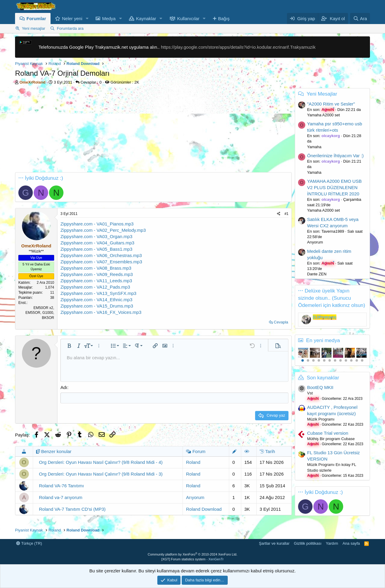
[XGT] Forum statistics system (193, 559)
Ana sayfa (351, 543)
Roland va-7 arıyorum (61, 497)
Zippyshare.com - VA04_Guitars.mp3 (97, 243)
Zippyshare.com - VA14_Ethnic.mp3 (96, 300)
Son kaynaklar (323, 378)
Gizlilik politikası (308, 543)
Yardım (332, 543)
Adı (64, 387)
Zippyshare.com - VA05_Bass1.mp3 (96, 249)
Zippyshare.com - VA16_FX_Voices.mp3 (101, 312)
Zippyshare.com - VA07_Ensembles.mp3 (101, 262)
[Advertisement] (153, 130)
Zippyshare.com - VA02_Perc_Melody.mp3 (103, 230)
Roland (193, 462)
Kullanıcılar (188, 18)
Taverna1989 (333, 231)
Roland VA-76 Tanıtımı (62, 485)
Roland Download (204, 509)
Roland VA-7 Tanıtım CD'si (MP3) (72, 509)
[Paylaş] (279, 214)
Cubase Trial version (328, 433)
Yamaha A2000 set (323, 115)
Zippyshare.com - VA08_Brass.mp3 (96, 268)
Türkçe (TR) (29, 543)
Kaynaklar (146, 18)
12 (362, 360)
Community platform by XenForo (192, 554)
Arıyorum (195, 497)
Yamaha (314, 147)
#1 (286, 214)
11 (357, 360)
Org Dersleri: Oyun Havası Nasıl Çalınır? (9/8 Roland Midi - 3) (101, 474)
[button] (87, 18)
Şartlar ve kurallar (274, 543)
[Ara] (360, 18)
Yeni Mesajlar (322, 94)
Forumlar (36, 18)
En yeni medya (323, 340)
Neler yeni (72, 18)
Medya (109, 18)
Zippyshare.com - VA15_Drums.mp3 (97, 306)
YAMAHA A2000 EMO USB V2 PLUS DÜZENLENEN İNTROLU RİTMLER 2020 (334, 187)
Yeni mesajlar (34, 28)
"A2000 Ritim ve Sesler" (331, 104)
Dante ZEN (317, 274)
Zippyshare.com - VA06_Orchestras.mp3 (101, 255)
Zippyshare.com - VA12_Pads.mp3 (95, 287)
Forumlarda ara (70, 28)
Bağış (224, 18)
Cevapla (281, 322)
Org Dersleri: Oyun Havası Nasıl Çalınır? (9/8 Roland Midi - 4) (101, 462)
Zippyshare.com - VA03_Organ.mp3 (96, 236)
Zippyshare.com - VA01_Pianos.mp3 (97, 224)
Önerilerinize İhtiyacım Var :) (335, 156)
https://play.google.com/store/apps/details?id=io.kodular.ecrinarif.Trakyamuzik (238, 47)
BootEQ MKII (320, 387)
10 (351, 360)
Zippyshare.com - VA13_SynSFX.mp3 (98, 293)
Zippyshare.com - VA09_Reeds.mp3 (97, 274)
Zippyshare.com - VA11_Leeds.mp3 (96, 281)
